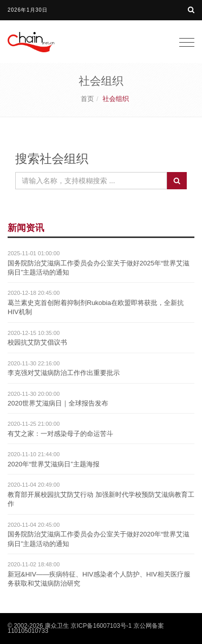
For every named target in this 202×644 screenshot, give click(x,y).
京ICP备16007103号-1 (101, 626)
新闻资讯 (26, 228)
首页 (87, 99)
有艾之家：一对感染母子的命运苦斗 (60, 434)
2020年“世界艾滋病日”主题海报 (54, 464)
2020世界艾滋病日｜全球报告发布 (58, 403)
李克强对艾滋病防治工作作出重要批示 (64, 373)
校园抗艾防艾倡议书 (37, 342)
